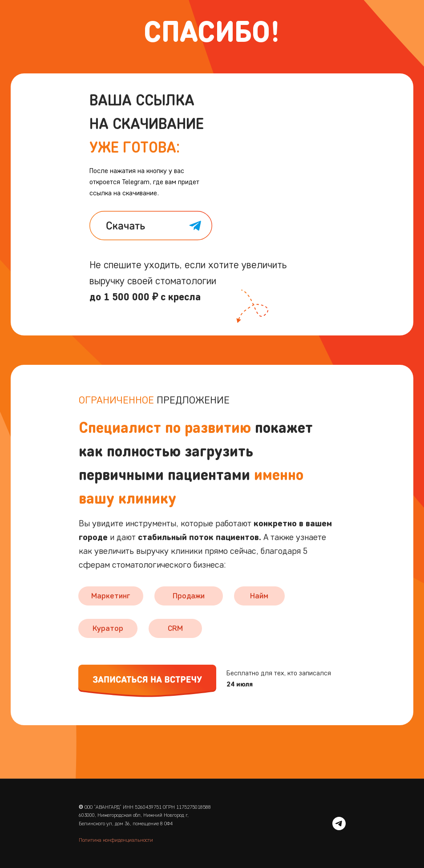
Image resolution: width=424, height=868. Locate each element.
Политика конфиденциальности (116, 840)
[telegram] (339, 824)
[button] (147, 681)
